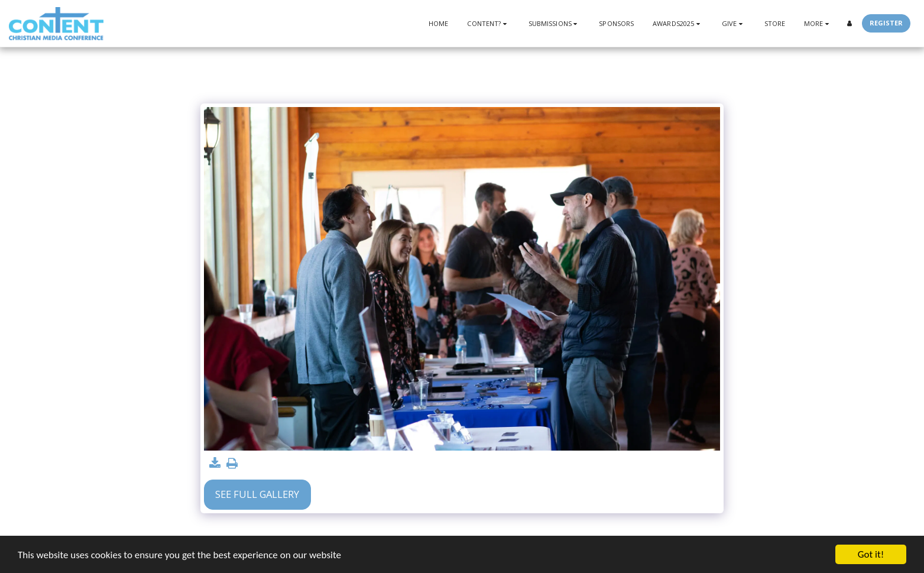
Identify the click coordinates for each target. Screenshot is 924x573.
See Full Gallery (257, 494)
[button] (488, 23)
